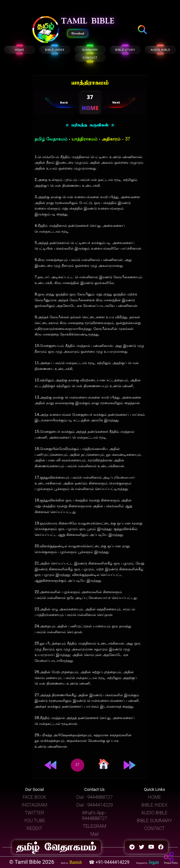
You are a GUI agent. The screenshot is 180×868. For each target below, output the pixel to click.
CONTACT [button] (154, 828)
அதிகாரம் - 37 (116, 139)
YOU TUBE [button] (35, 821)
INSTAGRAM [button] (35, 805)
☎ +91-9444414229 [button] (110, 862)
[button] (46, 30)
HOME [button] (155, 797)
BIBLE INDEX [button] (155, 805)
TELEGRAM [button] (94, 826)
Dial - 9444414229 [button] (94, 805)
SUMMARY (90, 50)
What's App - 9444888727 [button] (94, 816)
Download (78, 33)
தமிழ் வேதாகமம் (51, 139)
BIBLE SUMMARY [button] (155, 821)
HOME (20, 50)
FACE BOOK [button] (34, 797)
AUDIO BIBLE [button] (154, 813)
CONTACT (90, 58)
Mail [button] (94, 834)
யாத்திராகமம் (84, 139)
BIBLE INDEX (55, 50)
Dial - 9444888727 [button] (94, 797)
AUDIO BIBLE (160, 50)
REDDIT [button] (34, 828)
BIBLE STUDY (125, 50)
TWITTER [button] (35, 813)
